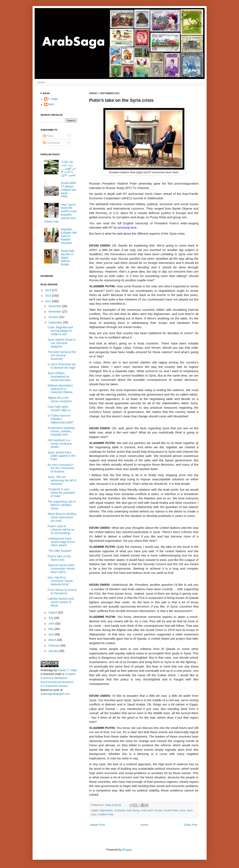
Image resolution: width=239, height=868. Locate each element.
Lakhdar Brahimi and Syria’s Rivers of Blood (61, 602)
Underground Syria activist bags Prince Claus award (61, 542)
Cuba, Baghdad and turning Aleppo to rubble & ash (60, 331)
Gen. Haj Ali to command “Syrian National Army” (60, 581)
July (51, 618)
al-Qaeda (120, 810)
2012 (48, 301)
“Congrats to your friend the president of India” (61, 493)
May (51, 629)
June (52, 623)
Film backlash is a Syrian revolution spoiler (60, 444)
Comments (52, 143)
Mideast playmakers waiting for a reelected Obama (60, 389)
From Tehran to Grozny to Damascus (62, 591)
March (53, 640)
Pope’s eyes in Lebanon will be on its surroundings (61, 530)
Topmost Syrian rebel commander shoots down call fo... (61, 569)
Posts (48, 136)
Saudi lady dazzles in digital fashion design (67, 258)
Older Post (191, 825)
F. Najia (107, 805)
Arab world (147, 810)
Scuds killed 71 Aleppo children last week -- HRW (69, 190)
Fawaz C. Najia (67, 670)
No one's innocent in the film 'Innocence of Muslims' (61, 468)
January (54, 651)
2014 (48, 290)
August (53, 612)
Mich (51, 104)
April (52, 634)
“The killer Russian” (60, 551)
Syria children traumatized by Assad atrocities (59, 377)
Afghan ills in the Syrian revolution (60, 399)
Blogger (127, 850)
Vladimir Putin (106, 814)
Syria (183, 810)
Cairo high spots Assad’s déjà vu (59, 408)
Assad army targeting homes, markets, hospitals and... (61, 431)
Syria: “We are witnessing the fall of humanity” (62, 480)
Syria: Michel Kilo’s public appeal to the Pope (61, 456)
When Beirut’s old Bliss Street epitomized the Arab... (62, 517)
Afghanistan (106, 810)
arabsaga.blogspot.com (55, 694)
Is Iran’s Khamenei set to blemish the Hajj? (62, 366)
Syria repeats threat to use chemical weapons (62, 343)
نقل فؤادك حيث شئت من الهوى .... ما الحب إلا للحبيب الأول (68, 168)
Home (41, 82)
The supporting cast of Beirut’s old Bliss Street (62, 505)
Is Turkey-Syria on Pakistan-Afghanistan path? (61, 419)
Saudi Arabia (171, 810)
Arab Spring (133, 810)
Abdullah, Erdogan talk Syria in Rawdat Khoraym (69, 236)
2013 (48, 296)
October (54, 317)
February (54, 645)
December (55, 306)
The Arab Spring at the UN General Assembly (62, 355)
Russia (159, 810)
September (56, 322)
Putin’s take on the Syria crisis (59, 558)
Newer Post (98, 825)
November (55, 312)
